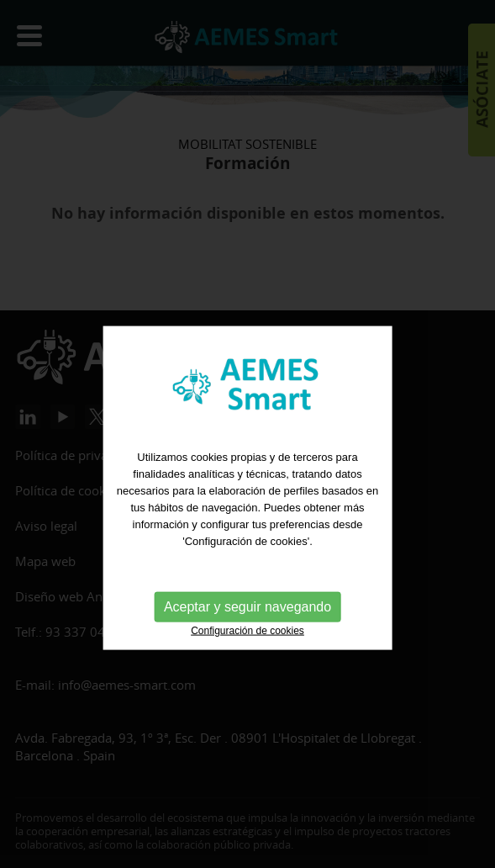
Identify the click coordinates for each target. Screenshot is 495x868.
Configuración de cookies (247, 691)
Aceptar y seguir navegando (247, 667)
